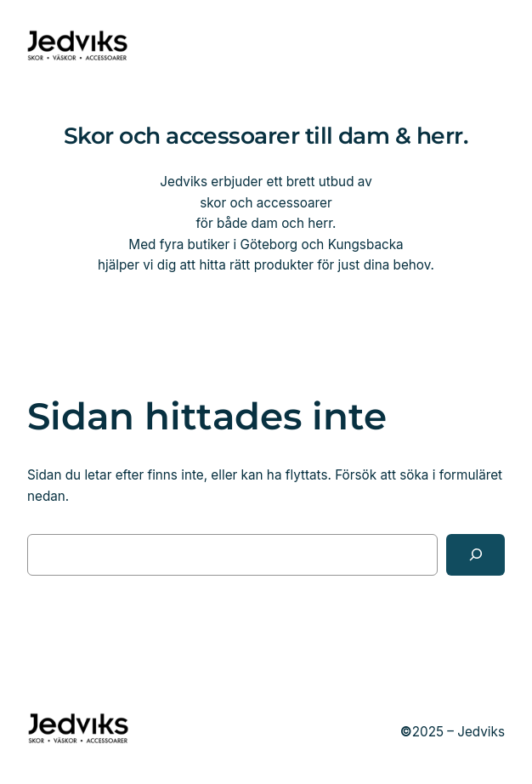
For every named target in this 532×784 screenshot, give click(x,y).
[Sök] (475, 554)
